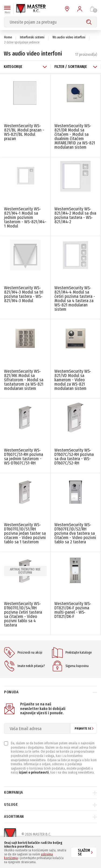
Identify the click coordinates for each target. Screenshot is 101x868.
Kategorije (25, 67)
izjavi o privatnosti (34, 772)
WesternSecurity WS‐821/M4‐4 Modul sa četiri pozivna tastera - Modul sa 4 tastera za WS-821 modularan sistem (75, 299)
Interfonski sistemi (32, 37)
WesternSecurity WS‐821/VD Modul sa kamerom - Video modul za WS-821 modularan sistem (73, 380)
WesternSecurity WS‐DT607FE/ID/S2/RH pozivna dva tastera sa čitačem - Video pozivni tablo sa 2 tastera (75, 533)
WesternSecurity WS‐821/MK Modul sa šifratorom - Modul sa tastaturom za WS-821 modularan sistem (24, 380)
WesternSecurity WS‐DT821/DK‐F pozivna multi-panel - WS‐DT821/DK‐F (73, 610)
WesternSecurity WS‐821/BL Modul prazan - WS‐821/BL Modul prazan (24, 132)
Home (8, 37)
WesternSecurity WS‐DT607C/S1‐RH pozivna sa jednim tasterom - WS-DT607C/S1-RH (24, 457)
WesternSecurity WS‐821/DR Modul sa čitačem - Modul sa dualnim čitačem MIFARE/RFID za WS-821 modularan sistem (75, 136)
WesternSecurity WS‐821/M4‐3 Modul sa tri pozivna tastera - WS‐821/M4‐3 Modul (24, 294)
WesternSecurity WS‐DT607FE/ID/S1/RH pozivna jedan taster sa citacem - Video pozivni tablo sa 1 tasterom (25, 533)
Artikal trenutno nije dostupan (25, 571)
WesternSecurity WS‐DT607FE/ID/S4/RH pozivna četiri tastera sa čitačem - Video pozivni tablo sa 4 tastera (23, 614)
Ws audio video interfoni (69, 37)
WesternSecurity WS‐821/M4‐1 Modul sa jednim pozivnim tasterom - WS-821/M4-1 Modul (25, 217)
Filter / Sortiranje (76, 67)
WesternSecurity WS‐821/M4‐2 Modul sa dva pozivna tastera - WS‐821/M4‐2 (75, 215)
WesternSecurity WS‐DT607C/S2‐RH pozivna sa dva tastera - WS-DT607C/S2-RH (74, 457)
